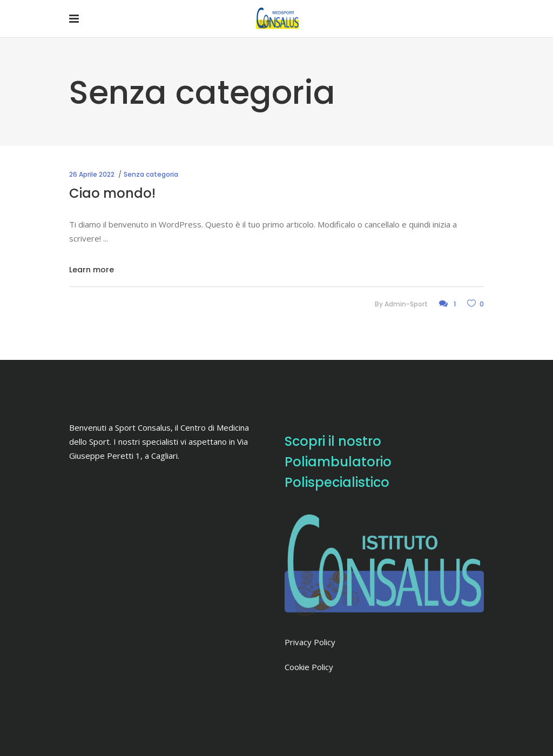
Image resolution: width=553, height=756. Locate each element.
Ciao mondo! (112, 193)
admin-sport (406, 304)
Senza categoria (151, 174)
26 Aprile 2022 (92, 174)
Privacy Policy (310, 642)
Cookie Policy (309, 667)
